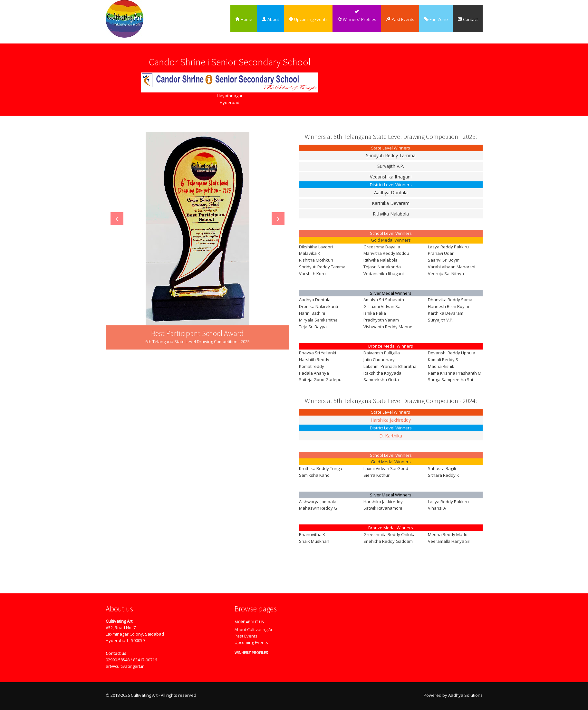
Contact (468, 19)
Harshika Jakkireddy (391, 420)
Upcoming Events (308, 19)
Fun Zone (436, 19)
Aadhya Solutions (465, 695)
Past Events (400, 19)
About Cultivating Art (254, 629)
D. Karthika (391, 436)
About (270, 19)
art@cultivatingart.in (125, 666)
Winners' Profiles (357, 19)
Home (244, 19)
